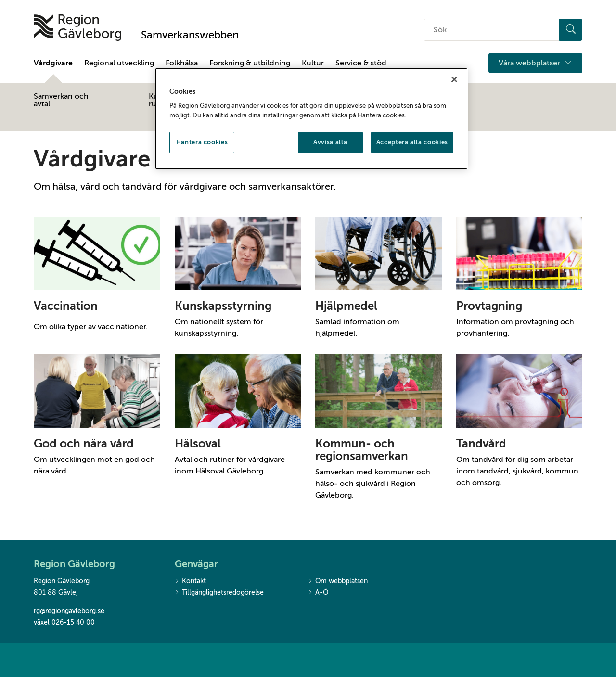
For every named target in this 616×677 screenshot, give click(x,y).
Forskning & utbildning (250, 63)
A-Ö (318, 593)
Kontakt (190, 581)
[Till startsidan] (77, 28)
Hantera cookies (202, 142)
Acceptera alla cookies (412, 142)
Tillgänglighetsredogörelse (219, 593)
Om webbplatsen (338, 581)
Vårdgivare (53, 63)
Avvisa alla (330, 142)
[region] (311, 119)
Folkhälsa (182, 63)
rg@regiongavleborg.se (69, 611)
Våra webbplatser (535, 63)
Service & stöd (361, 63)
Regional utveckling (119, 63)
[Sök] (571, 30)
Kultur (313, 63)
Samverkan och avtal (61, 100)
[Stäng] (454, 79)
